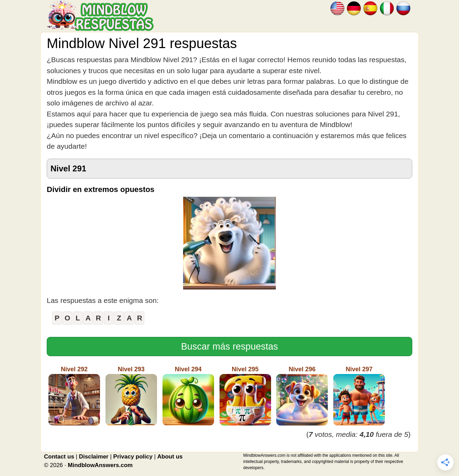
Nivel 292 (74, 396)
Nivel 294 (188, 396)
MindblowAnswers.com (100, 465)
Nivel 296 (302, 396)
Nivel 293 (131, 396)
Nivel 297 (359, 396)
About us (170, 457)
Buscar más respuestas (229, 347)
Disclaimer (94, 457)
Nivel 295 (245, 396)
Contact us (59, 457)
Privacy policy (133, 457)
